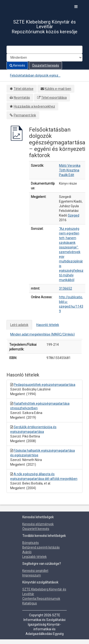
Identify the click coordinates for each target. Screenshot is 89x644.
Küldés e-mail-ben (58, 89)
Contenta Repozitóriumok (41, 599)
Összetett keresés (46, 65)
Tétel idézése (24, 89)
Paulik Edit (67, 175)
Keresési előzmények (38, 524)
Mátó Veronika (70, 166)
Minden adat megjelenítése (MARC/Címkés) (43, 334)
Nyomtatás (22, 98)
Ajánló (27, 552)
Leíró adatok (19, 325)
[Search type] (44, 58)
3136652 (66, 288)
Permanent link (25, 115)
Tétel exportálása (54, 98)
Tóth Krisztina (69, 170)
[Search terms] (44, 50)
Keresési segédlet (35, 571)
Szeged (74, 215)
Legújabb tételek (35, 557)
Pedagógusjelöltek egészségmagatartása (44, 385)
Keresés (17, 65)
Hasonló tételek (48, 325)
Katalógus (30, 603)
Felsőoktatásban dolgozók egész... (35, 75)
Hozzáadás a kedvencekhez (34, 106)
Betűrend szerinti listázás (41, 547)
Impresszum (32, 575)
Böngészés (31, 543)
